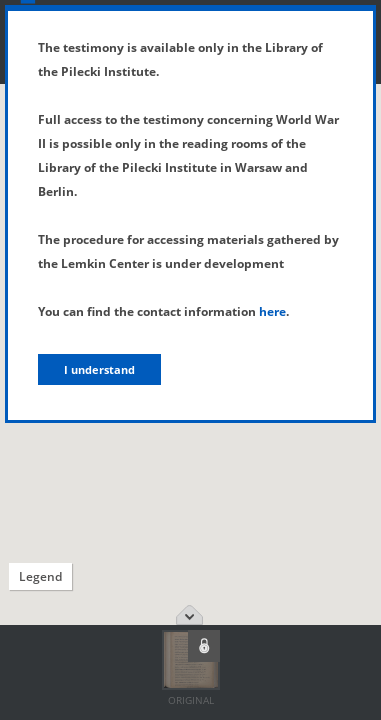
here (272, 311)
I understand (99, 369)
